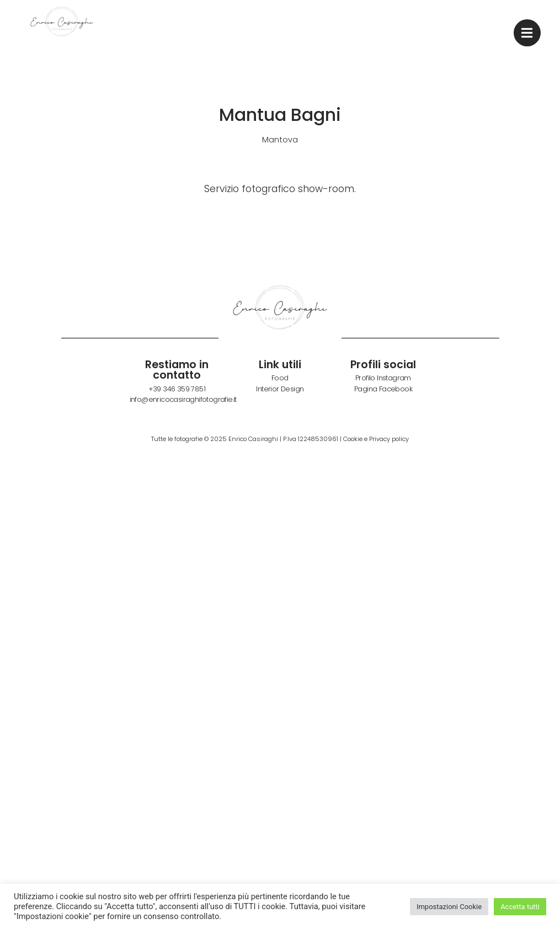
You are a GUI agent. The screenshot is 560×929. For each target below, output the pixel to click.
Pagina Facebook (383, 389)
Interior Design (280, 389)
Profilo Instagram (383, 378)
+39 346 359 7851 (177, 389)
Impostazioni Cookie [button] (449, 907)
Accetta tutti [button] (520, 907)
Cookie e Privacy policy (376, 439)
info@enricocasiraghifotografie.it (183, 399)
